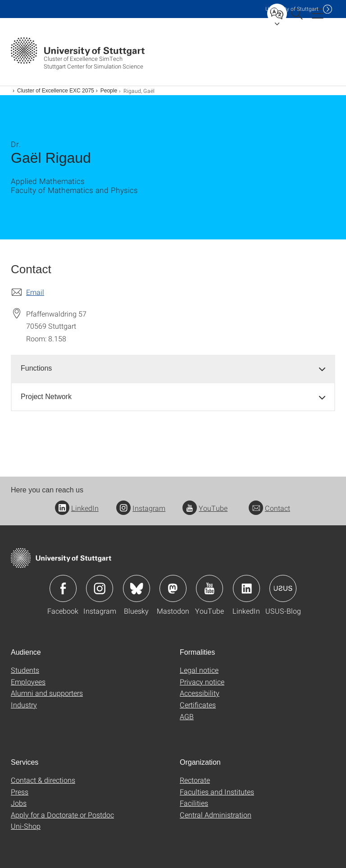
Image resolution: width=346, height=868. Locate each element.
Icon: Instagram (100, 588)
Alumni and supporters (47, 693)
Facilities (194, 803)
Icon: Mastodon (173, 588)
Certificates (198, 705)
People (109, 91)
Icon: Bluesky (137, 588)
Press (20, 792)
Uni (292, 9)
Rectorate (195, 780)
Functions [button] (36, 368)
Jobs (19, 803)
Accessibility (200, 693)
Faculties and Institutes (217, 792)
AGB (187, 716)
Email (35, 292)
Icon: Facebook (63, 588)
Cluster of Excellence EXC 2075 (56, 91)
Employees (28, 682)
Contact (269, 508)
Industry (24, 705)
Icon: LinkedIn (246, 588)
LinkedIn (77, 508)
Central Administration (216, 815)
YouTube (205, 508)
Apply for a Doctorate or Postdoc (62, 815)
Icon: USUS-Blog (283, 588)
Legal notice (199, 670)
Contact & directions (43, 780)
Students (25, 670)
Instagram (141, 508)
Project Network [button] (46, 397)
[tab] (173, 369)
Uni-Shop (26, 826)
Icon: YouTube (209, 588)
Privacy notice (202, 682)
